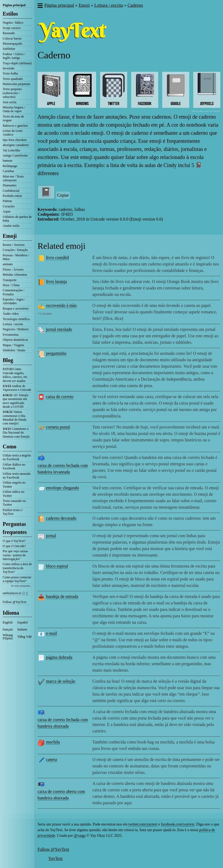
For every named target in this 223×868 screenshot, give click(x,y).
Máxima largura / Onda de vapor (14, 109)
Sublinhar (9, 49)
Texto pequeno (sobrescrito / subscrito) (12, 93)
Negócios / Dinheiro (16, 329)
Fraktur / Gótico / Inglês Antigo (14, 56)
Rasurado (9, 33)
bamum (8, 161)
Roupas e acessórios (16, 309)
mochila (53, 742)
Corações (9, 206)
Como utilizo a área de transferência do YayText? (17, 568)
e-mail (51, 633)
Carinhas (8, 171)
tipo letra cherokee (15, 140)
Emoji (10, 236)
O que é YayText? (14, 541)
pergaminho (56, 353)
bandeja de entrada (62, 596)
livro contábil (57, 258)
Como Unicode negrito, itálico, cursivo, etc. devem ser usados (15, 375)
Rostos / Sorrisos (14, 245)
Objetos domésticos (15, 340)
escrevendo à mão (61, 305)
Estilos (10, 14)
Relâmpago (10, 166)
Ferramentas (11, 335)
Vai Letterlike (12, 150)
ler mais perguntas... (22, 586)
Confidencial (11, 191)
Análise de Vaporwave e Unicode (17, 388)
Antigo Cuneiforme (15, 155)
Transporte (10, 280)
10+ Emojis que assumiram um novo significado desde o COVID (15, 401)
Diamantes (10, 185)
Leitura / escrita (13, 324)
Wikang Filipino (8, 637)
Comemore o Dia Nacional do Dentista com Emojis (16, 433)
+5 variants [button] (45, 314)
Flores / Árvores (13, 270)
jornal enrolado (59, 329)
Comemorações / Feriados (14, 292)
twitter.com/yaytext (143, 824)
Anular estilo (11, 226)
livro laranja (56, 281)
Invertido (9, 68)
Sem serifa (10, 102)
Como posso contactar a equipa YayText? (17, 579)
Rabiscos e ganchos (15, 126)
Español (23, 622)
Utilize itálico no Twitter (14, 494)
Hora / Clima (11, 285)
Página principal (14, 5)
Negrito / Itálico (13, 23)
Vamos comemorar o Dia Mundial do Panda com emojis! (14, 418)
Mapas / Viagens (13, 345)
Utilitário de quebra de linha (17, 219)
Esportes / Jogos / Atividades (14, 301)
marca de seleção (61, 681)
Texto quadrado (13, 79)
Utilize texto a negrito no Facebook (17, 457)
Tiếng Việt (25, 637)
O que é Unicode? (14, 546)
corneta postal (58, 427)
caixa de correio (60, 397)
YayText (55, 858)
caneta (51, 759)
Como (10, 447)
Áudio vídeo (11, 314)
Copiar (63, 195)
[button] (40, 6)
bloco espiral (57, 566)
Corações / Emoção (15, 250)
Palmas (7, 201)
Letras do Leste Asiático (13, 133)
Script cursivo (12, 28)
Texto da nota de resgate (13, 118)
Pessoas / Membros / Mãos (16, 257)
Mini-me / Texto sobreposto (13, 178)
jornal (51, 536)
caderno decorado (61, 518)
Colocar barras (12, 38)
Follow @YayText (14, 602)
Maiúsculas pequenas (16, 84)
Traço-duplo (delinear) (17, 63)
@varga (80, 836)
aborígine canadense (16, 145)
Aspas (7, 211)
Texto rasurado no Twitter (14, 503)
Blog (8, 360)
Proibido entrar (12, 196)
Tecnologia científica (16, 319)
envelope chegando (62, 488)
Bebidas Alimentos (15, 275)
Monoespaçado (12, 44)
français (8, 629)
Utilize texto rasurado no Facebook (17, 476)
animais (8, 264)
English (8, 622)
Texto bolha (10, 73)
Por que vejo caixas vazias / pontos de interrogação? (15, 555)
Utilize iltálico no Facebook (14, 466)
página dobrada (59, 657)
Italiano (22, 629)
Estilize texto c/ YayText (13, 512)
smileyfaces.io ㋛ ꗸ (15, 593)
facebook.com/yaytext (178, 824)
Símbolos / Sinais (14, 350)
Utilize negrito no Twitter (14, 484)
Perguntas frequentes (15, 528)
